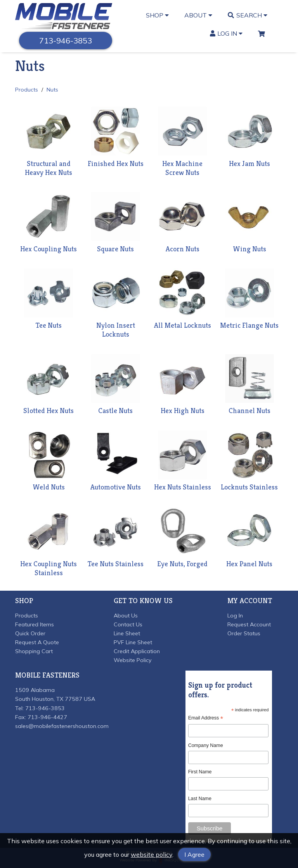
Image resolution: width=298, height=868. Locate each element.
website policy (152, 854)
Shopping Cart (34, 651)
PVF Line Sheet (133, 642)
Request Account (249, 624)
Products (27, 90)
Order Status (244, 633)
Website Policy (133, 660)
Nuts (52, 90)
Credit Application (137, 651)
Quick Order (30, 633)
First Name (200, 772)
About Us (126, 616)
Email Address (206, 718)
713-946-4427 (47, 717)
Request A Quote (37, 642)
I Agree (194, 854)
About (198, 15)
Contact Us (128, 624)
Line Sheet (127, 633)
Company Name (206, 745)
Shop (157, 15)
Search (248, 15)
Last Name (200, 799)
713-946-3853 (66, 41)
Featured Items (35, 624)
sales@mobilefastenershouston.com (62, 726)
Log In (226, 33)
